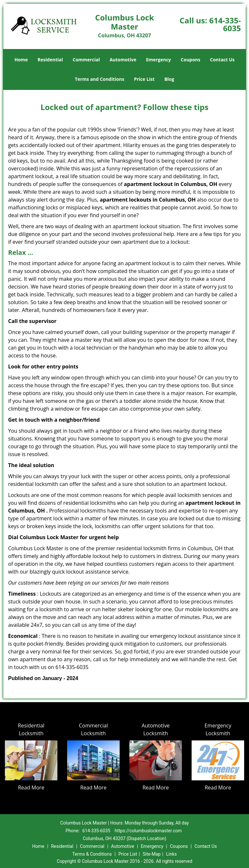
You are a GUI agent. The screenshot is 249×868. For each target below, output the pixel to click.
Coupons (190, 60)
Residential (50, 60)
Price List (144, 79)
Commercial (86, 60)
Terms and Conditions (100, 79)
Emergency (159, 60)
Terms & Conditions (92, 854)
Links (171, 854)
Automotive (123, 60)
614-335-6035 (225, 24)
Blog (169, 79)
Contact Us (222, 60)
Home (21, 60)
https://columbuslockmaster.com (148, 831)
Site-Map (152, 854)
